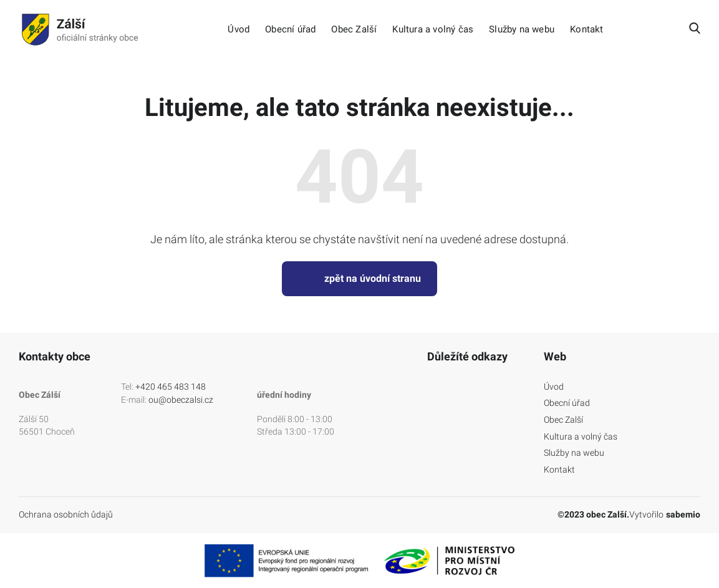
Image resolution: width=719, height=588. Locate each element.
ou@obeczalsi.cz (181, 400)
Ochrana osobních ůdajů (66, 514)
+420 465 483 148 (171, 387)
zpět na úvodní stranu (359, 279)
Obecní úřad (290, 30)
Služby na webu (522, 30)
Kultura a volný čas (433, 30)
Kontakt (586, 30)
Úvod (239, 30)
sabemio (683, 514)
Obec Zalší (354, 30)
